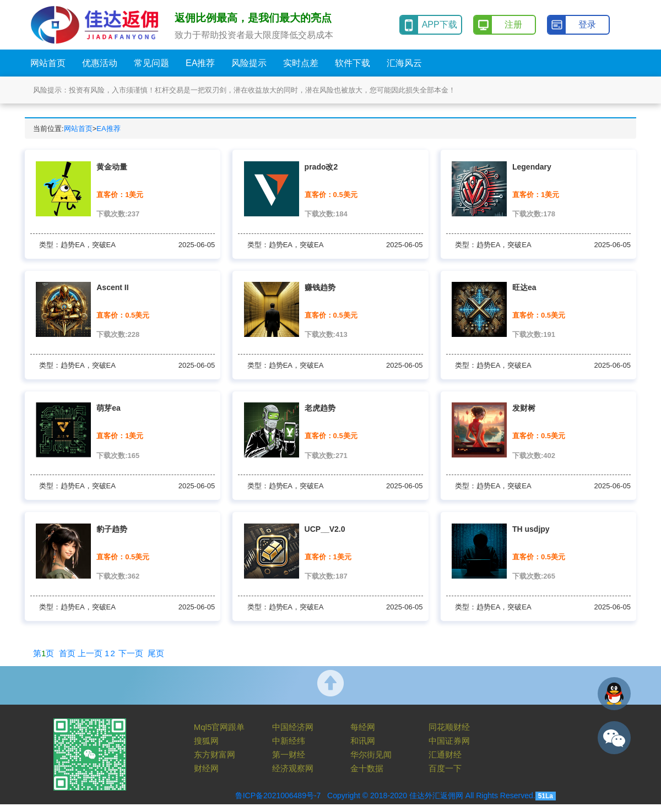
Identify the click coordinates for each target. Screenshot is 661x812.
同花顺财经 (449, 727)
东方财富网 (215, 754)
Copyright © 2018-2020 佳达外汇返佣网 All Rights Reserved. (431, 795)
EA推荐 (108, 129)
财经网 (206, 768)
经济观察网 (293, 768)
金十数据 (367, 768)
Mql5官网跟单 (220, 727)
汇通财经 (445, 754)
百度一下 (445, 768)
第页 (44, 653)
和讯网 (363, 741)
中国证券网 (449, 741)
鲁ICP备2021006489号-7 (278, 795)
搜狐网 (206, 741)
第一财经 (289, 754)
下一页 (131, 653)
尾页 (156, 653)
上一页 (90, 653)
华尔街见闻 (371, 754)
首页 (67, 653)
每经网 (363, 727)
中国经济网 (293, 727)
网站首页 (78, 129)
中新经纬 (289, 741)
